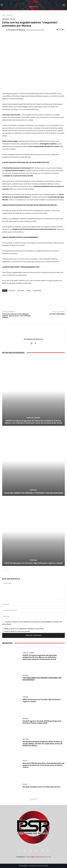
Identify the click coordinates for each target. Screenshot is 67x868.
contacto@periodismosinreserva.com (38, 857)
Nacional (10, 15)
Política (29, 290)
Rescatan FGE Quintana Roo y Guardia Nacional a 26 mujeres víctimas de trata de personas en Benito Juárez (44, 765)
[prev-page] (4, 570)
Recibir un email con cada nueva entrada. (17, 631)
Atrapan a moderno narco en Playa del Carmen (41, 787)
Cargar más (33, 799)
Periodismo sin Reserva (16, 30)
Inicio (4, 15)
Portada (33, 490)
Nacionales (21, 290)
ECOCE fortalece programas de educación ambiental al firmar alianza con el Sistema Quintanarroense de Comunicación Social (33, 422)
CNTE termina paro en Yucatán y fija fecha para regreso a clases (33, 563)
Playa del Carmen (33, 418)
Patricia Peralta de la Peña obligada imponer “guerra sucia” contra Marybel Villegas (16, 316)
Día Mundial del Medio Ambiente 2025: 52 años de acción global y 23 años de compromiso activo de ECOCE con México (43, 744)
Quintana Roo (37, 290)
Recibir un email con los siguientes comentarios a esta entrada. (24, 629)
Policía (12, 19)
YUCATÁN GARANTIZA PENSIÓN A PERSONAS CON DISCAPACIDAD (34, 493)
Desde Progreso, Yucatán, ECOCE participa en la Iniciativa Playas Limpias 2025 (42, 722)
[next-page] (7, 570)
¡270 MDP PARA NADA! (57, 314)
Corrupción (12, 290)
